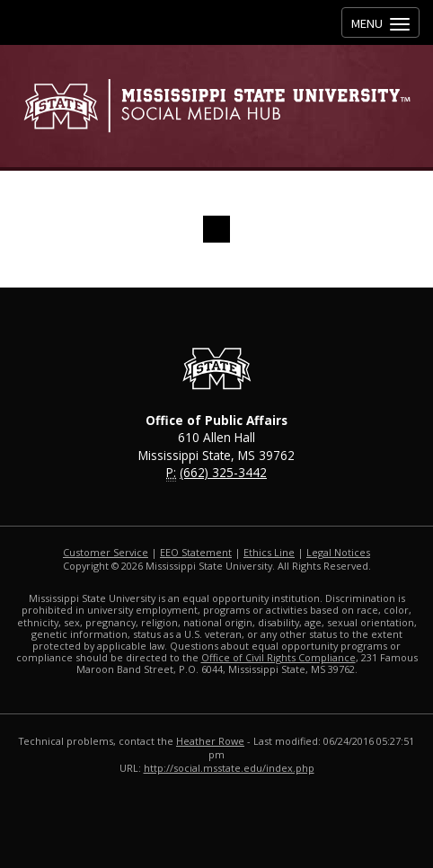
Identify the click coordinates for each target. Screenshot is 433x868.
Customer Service (106, 552)
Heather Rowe (210, 741)
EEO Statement (196, 552)
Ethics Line (269, 552)
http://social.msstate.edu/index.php (229, 768)
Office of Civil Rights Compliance (278, 657)
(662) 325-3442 (223, 472)
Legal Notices (338, 552)
